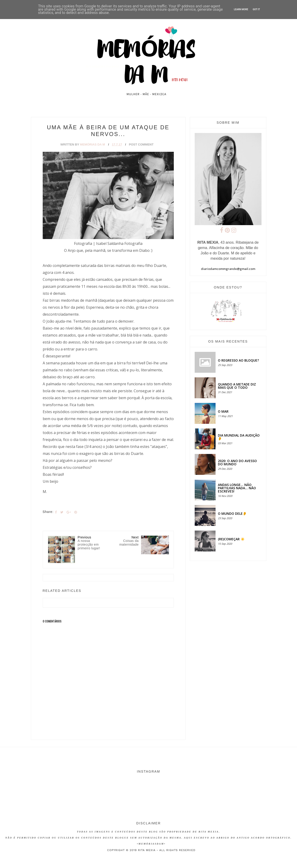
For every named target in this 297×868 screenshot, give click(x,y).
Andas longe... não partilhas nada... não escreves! (237, 488)
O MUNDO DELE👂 (232, 513)
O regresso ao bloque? (238, 360)
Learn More (241, 9)
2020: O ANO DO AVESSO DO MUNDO (237, 462)
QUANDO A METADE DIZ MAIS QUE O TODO (237, 386)
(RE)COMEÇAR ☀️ (231, 539)
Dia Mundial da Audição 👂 (239, 437)
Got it (256, 9)
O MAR (223, 411)
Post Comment (141, 144)
